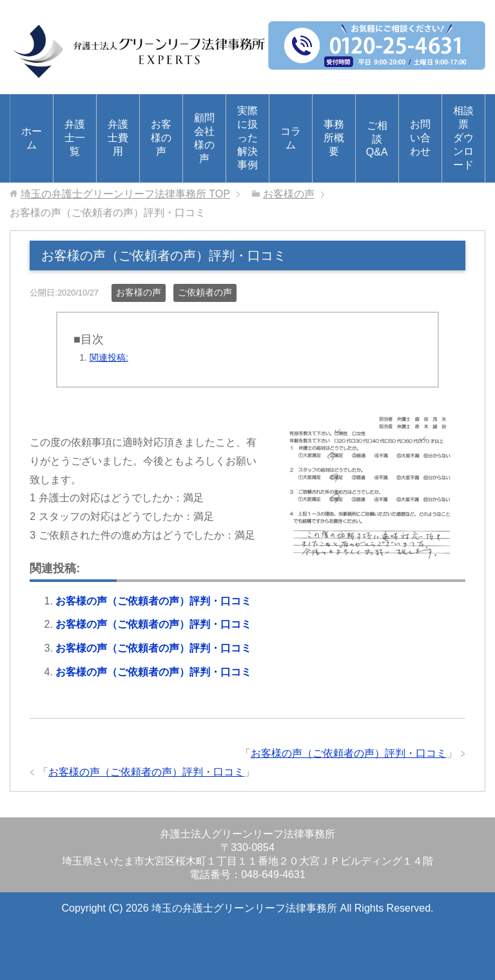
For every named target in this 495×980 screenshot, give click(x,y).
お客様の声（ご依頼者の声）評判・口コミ (153, 601)
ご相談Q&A (377, 139)
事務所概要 (334, 138)
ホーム (32, 138)
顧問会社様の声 (204, 138)
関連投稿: (109, 357)
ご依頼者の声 (205, 292)
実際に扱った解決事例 (247, 138)
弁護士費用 (118, 138)
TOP (125, 194)
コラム (291, 138)
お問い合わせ (420, 138)
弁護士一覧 (75, 138)
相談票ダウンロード (463, 138)
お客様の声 (161, 138)
